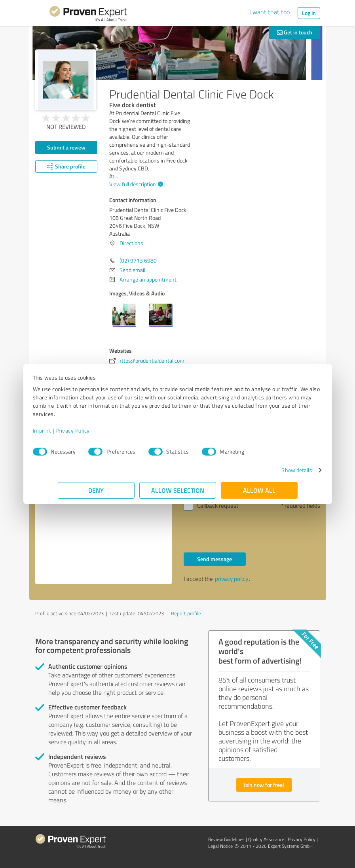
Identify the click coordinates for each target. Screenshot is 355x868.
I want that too (270, 12)
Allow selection (178, 490)
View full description (135, 184)
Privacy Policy (98, 430)
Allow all (259, 490)
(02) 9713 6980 (138, 260)
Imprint (67, 430)
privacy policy (232, 579)
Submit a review (66, 147)
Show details (272, 470)
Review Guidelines (226, 839)
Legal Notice (220, 846)
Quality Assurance (266, 839)
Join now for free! (264, 785)
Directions (131, 243)
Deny (96, 490)
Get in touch (295, 32)
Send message (215, 559)
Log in (309, 13)
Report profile (186, 613)
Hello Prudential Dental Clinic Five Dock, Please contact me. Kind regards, (103, 517)
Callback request (218, 506)
